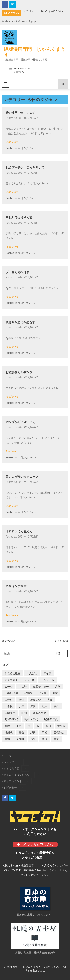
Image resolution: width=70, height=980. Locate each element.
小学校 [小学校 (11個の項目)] (9, 706)
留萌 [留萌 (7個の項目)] (48, 726)
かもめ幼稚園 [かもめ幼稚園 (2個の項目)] (13, 673)
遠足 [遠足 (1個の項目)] (45, 739)
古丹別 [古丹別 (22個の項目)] (9, 700)
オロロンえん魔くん (19, 531)
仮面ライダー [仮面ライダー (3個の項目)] (41, 686)
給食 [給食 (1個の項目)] (21, 732)
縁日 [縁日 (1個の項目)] (33, 732)
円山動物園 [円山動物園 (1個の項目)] (11, 693)
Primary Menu (6, 84)
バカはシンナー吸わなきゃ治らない (43, 11)
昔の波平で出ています (21, 113)
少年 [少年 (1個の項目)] (21, 706)
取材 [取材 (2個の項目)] (55, 693)
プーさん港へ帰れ (18, 272)
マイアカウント (13, 781)
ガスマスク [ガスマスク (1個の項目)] (11, 680)
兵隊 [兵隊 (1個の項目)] (58, 686)
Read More (12, 142)
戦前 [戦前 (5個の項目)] (56, 706)
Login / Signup (27, 21)
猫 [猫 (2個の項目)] (38, 726)
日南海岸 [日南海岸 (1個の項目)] (10, 713)
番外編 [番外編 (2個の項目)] (61, 726)
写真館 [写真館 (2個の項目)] (28, 693)
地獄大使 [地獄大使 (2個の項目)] (36, 700)
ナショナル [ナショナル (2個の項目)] (47, 680)
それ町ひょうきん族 (19, 217)
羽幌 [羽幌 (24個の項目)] (45, 732)
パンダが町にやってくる (22, 422)
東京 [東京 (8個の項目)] (19, 726)
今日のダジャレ (27, 148)
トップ (8, 756)
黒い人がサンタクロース (22, 477)
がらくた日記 (12, 768)
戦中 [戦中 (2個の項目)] (45, 706)
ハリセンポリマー (18, 586)
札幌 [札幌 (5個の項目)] (7, 726)
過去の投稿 (8, 641)
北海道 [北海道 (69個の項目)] (42, 693)
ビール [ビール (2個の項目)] (9, 686)
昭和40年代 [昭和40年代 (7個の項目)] (31, 719)
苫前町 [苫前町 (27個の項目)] (20, 739)
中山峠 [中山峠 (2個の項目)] (23, 686)
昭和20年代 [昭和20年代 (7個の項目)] (40, 713)
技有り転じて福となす (21, 322)
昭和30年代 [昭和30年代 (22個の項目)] (11, 719)
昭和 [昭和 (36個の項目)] (24, 713)
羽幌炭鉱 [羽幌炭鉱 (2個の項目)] (59, 732)
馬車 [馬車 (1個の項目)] (56, 739)
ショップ (9, 762)
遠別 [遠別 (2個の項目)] (33, 739)
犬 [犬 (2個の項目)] (29, 726)
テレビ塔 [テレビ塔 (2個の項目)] (29, 680)
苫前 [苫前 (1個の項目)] (7, 739)
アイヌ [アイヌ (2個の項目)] (47, 673)
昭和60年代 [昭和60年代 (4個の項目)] (51, 719)
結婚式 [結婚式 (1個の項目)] (9, 732)
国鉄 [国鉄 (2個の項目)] (21, 700)
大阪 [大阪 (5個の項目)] (50, 700)
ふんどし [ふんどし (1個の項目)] (32, 673)
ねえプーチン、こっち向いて (25, 167)
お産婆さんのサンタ (19, 372)
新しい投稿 (62, 641)
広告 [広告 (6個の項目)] (33, 706)
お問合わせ (10, 788)
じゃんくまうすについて (18, 775)
